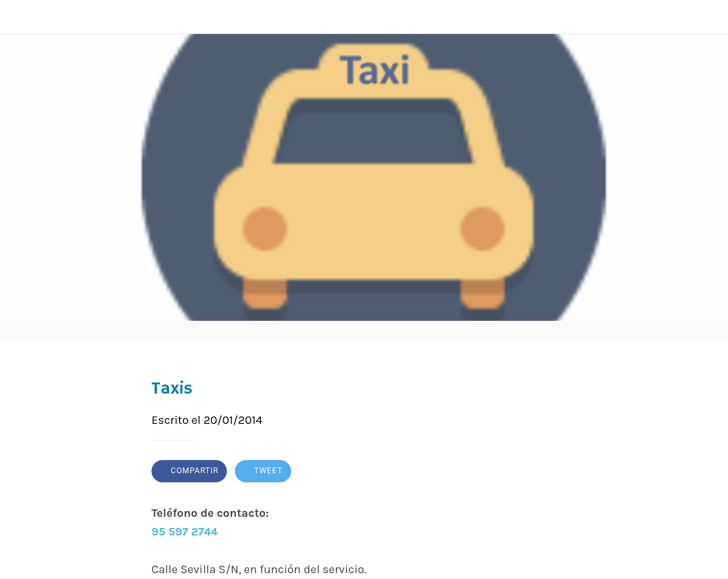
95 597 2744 (185, 532)
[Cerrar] (17, 17)
